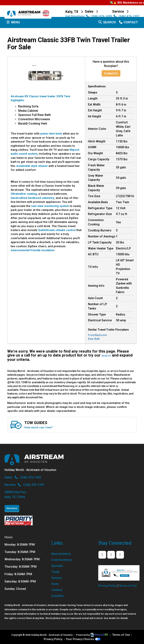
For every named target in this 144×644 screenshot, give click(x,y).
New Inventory (61, 554)
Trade (55, 572)
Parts (55, 584)
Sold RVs (58, 596)
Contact (128, 23)
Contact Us (111, 73)
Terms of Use (128, 586)
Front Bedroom (97, 335)
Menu (14, 23)
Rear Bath (94, 339)
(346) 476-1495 (99, 16)
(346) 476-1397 (126, 16)
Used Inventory (62, 560)
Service (57, 578)
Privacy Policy (108, 586)
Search (107, 23)
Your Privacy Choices (83, 639)
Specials (57, 566)
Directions (12, 508)
